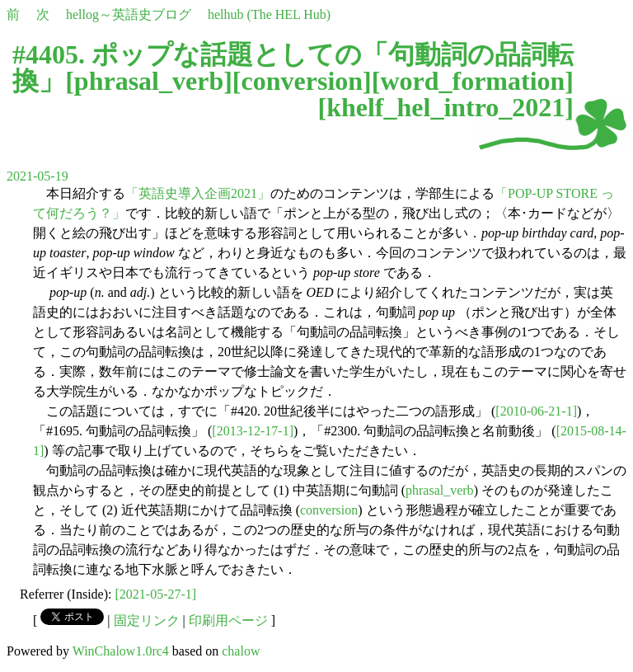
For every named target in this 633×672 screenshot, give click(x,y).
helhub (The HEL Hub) (269, 14)
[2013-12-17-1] (253, 431)
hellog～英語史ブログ (129, 14)
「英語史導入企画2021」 (198, 193)
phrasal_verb (149, 81)
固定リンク (147, 620)
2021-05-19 (38, 176)
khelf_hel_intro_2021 (445, 107)
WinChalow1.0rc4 (121, 651)
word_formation (472, 81)
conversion (302, 81)
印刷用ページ (228, 620)
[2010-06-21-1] (536, 411)
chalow (241, 651)
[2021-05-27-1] (156, 594)
